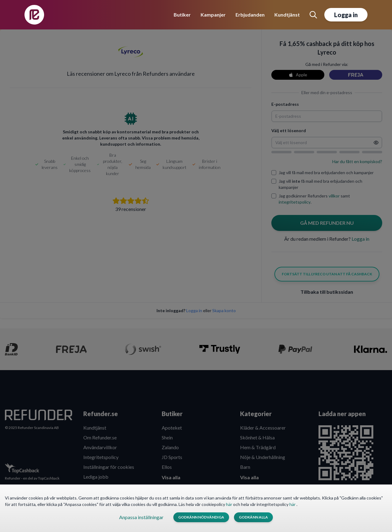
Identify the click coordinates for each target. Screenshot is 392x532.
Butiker (182, 15)
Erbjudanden (250, 15)
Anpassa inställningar (141, 517)
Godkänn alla (253, 517)
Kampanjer (213, 15)
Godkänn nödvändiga (201, 517)
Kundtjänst (287, 15)
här (230, 504)
